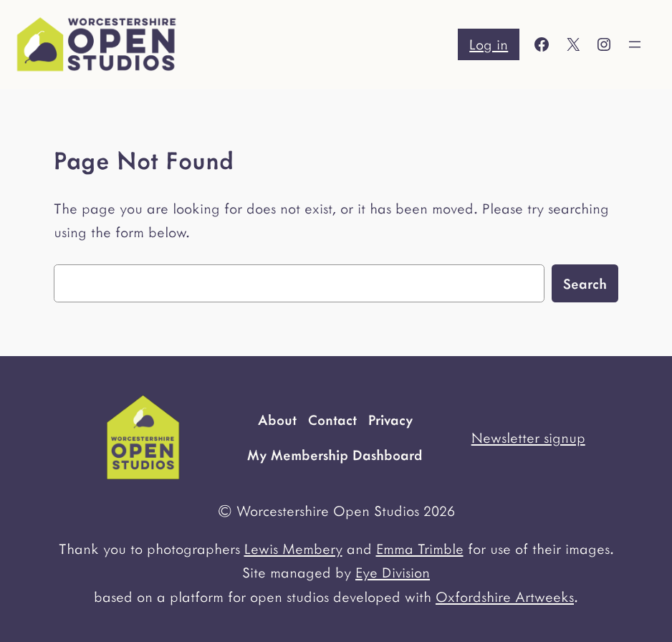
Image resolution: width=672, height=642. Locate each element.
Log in (489, 44)
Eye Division (393, 572)
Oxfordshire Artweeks (505, 596)
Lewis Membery (293, 548)
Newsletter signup (528, 437)
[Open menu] (635, 44)
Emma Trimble (420, 548)
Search (585, 283)
